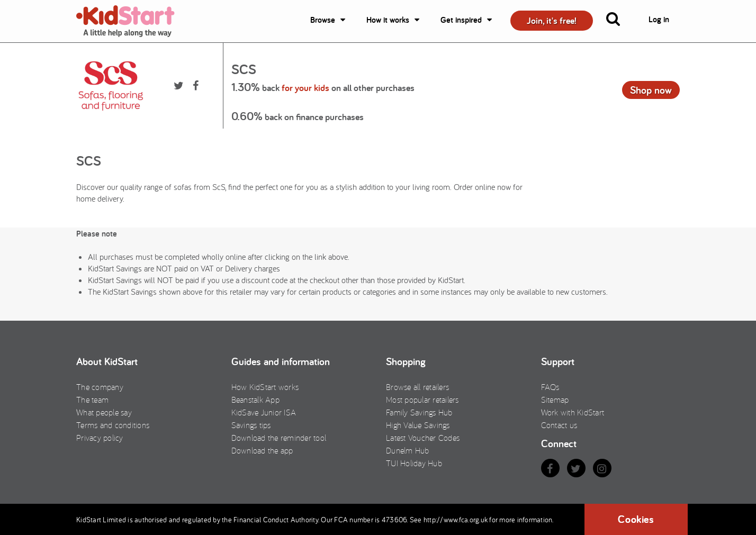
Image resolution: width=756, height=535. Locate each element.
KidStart (132, 21)
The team (92, 400)
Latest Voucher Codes (423, 438)
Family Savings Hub (419, 412)
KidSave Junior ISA (264, 412)
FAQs (550, 387)
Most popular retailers (422, 400)
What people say (104, 412)
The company (100, 387)
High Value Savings (418, 425)
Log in (659, 19)
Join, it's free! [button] (552, 20)
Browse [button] (323, 20)
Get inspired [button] (461, 20)
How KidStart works (265, 387)
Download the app (262, 450)
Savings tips (251, 425)
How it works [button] (388, 20)
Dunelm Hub (408, 450)
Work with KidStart (573, 412)
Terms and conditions (113, 425)
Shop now (651, 90)
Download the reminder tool (279, 438)
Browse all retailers (417, 387)
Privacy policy (100, 438)
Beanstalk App (255, 400)
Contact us (559, 425)
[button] (619, 21)
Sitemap (555, 400)
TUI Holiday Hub (414, 463)
